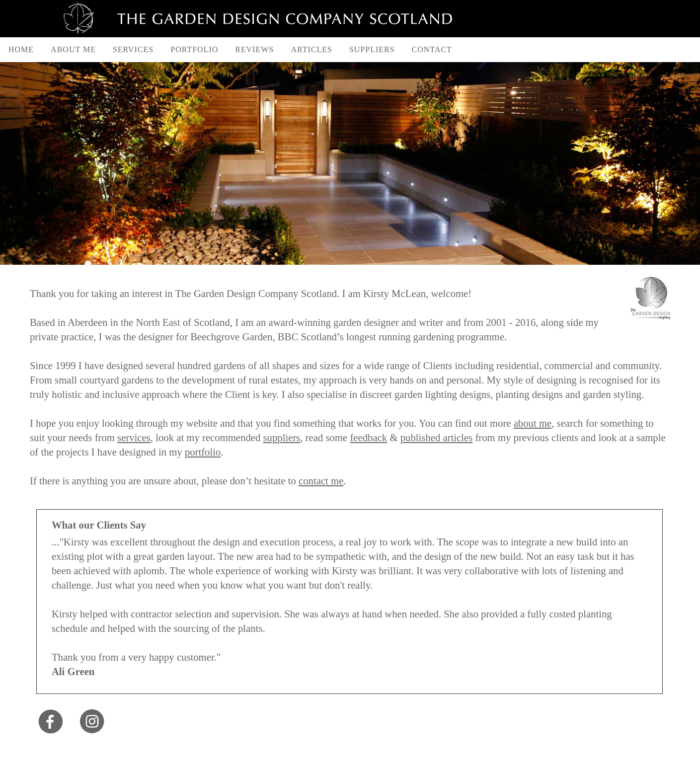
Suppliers (372, 49)
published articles (437, 438)
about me (533, 423)
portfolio (203, 452)
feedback (368, 438)
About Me (73, 49)
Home (21, 49)
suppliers (282, 438)
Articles (311, 49)
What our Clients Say (99, 525)
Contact (432, 49)
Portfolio (194, 49)
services (134, 438)
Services (133, 49)
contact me (321, 481)
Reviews (254, 49)
